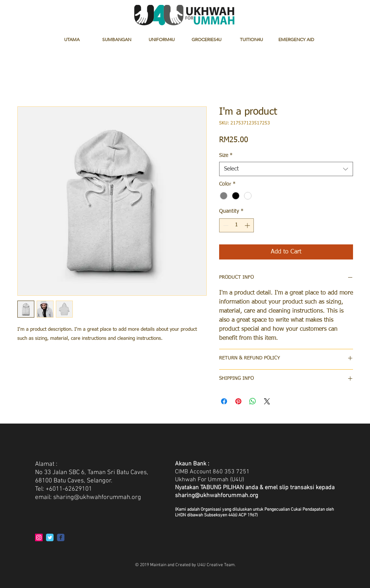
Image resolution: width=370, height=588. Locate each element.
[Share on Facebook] (224, 401)
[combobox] (286, 169)
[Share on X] (267, 401)
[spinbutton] (236, 225)
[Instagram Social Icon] (39, 537)
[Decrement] (225, 225)
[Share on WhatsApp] (253, 401)
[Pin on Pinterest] (238, 401)
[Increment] (248, 225)
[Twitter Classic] (50, 537)
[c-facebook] (61, 537)
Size (226, 155)
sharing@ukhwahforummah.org (97, 497)
